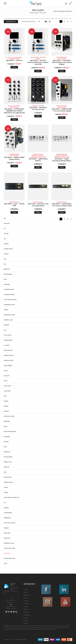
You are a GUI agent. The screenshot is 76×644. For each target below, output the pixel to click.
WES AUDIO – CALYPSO (14, 60)
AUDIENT (6, 243)
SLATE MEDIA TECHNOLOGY (12, 497)
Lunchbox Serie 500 (38, 157)
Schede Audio (14, 58)
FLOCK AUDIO (8, 335)
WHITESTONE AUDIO (10, 558)
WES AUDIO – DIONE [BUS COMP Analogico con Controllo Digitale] (62, 62)
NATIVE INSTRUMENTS (10, 431)
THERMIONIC (7, 517)
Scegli (14, 67)
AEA (5, 218)
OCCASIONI (18, 57)
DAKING (6, 309)
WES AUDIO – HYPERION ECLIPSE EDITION (38, 108)
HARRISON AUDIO (9, 355)
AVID (5, 259)
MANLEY (6, 406)
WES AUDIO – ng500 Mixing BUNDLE (38, 159)
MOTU (6, 426)
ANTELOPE (7, 223)
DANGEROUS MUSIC (9, 314)
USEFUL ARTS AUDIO (10, 548)
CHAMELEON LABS (9, 289)
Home (32, 12)
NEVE (5, 446)
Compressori (62, 57)
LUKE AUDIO (7, 391)
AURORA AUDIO (8, 248)
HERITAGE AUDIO (9, 360)
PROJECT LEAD (8, 462)
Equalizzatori (14, 106)
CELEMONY (7, 284)
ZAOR (5, 563)
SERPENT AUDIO (8, 482)
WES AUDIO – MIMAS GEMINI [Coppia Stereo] (14, 158)
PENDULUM (7, 451)
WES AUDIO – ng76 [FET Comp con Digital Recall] (38, 204)
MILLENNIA (7, 421)
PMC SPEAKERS (8, 456)
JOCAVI (6, 370)
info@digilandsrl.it (11, 606)
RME (5, 472)
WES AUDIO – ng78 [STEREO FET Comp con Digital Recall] (62, 204)
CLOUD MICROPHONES (10, 299)
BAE (5, 264)
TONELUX (6, 528)
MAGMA (6, 401)
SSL (5, 502)
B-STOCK (9, 57)
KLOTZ (6, 380)
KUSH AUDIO (7, 385)
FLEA (5, 330)
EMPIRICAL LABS (8, 319)
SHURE (6, 487)
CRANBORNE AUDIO (9, 304)
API (5, 228)
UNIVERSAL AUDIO (9, 543)
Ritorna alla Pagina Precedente (63, 11)
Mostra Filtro (11, 21)
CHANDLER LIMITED (9, 294)
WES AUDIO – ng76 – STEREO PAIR (14, 204)
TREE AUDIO (7, 533)
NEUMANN (7, 436)
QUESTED (7, 467)
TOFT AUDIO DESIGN (10, 522)
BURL (5, 279)
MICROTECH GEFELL (9, 416)
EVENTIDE (7, 325)
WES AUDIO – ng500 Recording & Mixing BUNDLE (62, 159)
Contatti (26, 589)
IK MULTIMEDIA (8, 365)
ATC (5, 238)
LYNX (5, 396)
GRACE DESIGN (8, 350)
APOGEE (6, 233)
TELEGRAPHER (8, 512)
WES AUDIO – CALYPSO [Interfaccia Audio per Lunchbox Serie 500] (38, 62)
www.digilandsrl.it (11, 608)
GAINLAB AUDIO (8, 340)
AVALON (6, 253)
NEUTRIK (6, 441)
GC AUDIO (7, 345)
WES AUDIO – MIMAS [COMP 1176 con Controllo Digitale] (62, 110)
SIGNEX (6, 492)
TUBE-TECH (7, 538)
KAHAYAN (7, 375)
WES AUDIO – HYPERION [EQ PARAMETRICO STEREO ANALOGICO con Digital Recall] (14, 111)
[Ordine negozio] (30, 21)
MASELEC (6, 411)
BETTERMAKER (8, 274)
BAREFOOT (7, 269)
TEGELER (6, 507)
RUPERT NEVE (8, 477)
